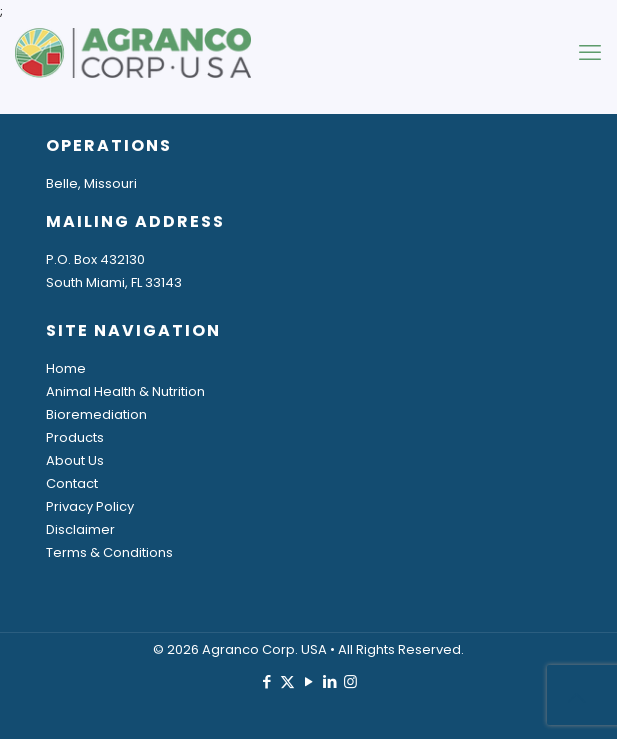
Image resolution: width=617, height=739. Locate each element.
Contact (72, 483)
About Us (75, 460)
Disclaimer (80, 529)
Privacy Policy (90, 506)
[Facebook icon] (266, 681)
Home (66, 368)
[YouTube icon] (308, 681)
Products (75, 437)
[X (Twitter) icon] (287, 681)
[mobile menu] (590, 53)
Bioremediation (96, 414)
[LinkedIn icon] (329, 681)
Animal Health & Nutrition (125, 391)
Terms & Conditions (109, 552)
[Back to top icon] (576, 698)
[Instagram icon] (350, 681)
